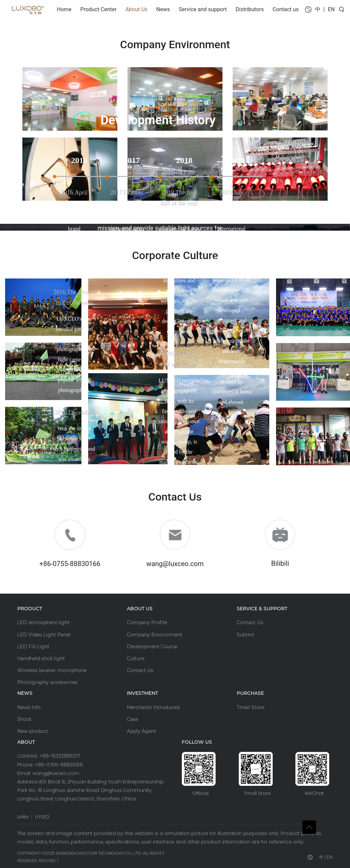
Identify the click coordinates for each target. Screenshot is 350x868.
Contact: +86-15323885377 (49, 756)
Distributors (250, 9)
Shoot (24, 719)
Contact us (286, 9)
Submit (246, 635)
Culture (136, 658)
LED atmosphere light (44, 622)
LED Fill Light (33, 647)
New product (33, 731)
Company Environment (155, 635)
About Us (137, 9)
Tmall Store (250, 707)
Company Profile (147, 622)
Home (66, 9)
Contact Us (140, 670)
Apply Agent (142, 731)
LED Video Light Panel (44, 635)
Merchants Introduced (153, 707)
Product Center (99, 9)
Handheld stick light (41, 658)
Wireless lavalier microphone (52, 670)
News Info (29, 707)
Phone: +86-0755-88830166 (50, 765)
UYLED (42, 817)
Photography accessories (47, 682)
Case (132, 719)
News (163, 9)
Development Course (152, 647)
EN (331, 9)
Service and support (203, 9)
